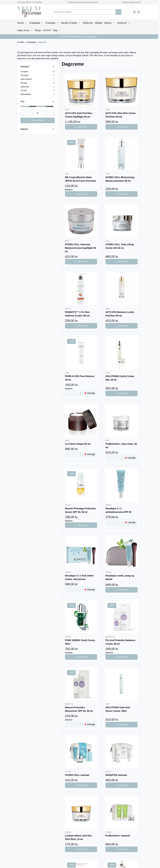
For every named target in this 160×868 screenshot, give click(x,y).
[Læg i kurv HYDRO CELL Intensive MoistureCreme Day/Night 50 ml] (81, 262)
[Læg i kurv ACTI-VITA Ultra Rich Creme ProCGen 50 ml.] (122, 127)
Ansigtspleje (37, 23)
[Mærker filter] (38, 129)
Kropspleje (52, 23)
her (96, 37)
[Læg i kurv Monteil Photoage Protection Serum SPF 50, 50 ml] (81, 525)
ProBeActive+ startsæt (118, 836)
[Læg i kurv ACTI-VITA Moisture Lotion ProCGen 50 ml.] (122, 326)
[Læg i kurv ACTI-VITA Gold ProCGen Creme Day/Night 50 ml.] (81, 127)
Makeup (110, 23)
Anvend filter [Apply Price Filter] (38, 120)
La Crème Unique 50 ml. (78, 444)
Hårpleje (99, 23)
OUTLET (47, 30)
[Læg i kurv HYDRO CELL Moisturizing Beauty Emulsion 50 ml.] (122, 194)
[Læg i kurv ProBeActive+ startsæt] (122, 849)
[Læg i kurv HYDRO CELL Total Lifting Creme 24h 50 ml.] (122, 262)
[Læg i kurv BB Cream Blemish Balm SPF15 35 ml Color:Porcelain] (81, 194)
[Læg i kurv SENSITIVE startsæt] (122, 785)
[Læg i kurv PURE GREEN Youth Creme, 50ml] (81, 657)
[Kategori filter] (38, 67)
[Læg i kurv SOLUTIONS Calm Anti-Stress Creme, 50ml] (122, 725)
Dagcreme (42, 42)
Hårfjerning (88, 23)
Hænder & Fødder (71, 23)
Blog (57, 30)
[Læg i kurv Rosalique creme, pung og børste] (122, 590)
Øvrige (38, 30)
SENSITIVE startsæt (116, 775)
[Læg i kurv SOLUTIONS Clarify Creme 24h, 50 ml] (122, 393)
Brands (22, 23)
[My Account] (134, 12)
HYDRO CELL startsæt (77, 775)
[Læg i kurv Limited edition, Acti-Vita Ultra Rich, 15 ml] (81, 849)
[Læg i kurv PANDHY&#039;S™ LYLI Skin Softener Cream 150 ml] (81, 326)
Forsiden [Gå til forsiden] (21, 42)
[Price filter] (38, 101)
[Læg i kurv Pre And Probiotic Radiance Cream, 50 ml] (122, 657)
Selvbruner (124, 23)
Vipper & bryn (25, 30)
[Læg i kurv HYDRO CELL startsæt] (81, 785)
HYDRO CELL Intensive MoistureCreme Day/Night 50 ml (81, 248)
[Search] (119, 12)
